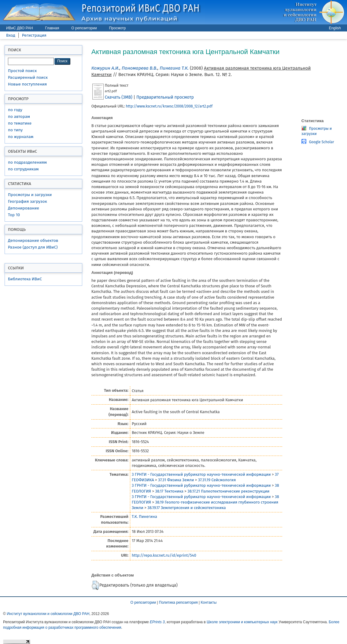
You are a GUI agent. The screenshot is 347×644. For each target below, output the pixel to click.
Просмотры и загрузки (30, 195)
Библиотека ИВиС (25, 279)
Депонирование (24, 208)
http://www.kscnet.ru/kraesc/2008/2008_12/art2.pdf (169, 106)
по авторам (19, 116)
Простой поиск (22, 71)
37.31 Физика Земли (176, 480)
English (335, 28)
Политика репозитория (178, 602)
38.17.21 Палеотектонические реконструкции (228, 491)
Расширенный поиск (28, 77)
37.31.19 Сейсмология (217, 480)
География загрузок (28, 201)
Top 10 (14, 215)
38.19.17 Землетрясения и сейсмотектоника (186, 508)
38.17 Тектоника (169, 491)
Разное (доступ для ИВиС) (33, 247)
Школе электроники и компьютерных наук (242, 622)
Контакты (209, 602)
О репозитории (84, 28)
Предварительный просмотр (165, 97)
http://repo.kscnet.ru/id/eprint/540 (164, 555)
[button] (95, 585)
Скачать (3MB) (119, 97)
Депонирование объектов (33, 240)
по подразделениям (27, 162)
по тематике (20, 123)
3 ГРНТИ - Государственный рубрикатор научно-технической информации (201, 474)
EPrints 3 (157, 622)
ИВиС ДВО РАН (20, 28)
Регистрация (34, 35)
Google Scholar (322, 142)
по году (15, 110)
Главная (52, 28)
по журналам (21, 137)
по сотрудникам (23, 169)
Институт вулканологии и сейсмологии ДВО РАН (48, 614)
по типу (15, 130)
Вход (11, 35)
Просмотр (118, 28)
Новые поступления (27, 84)
